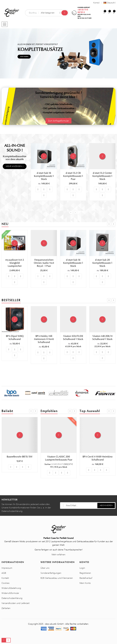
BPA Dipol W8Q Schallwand (44, 338)
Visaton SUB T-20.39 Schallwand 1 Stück (20, 458)
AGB (4, 573)
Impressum (7, 568)
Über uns (45, 568)
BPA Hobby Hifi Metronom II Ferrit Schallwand (73, 339)
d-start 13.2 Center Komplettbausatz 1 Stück (102, 176)
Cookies (5, 583)
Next (75, 213)
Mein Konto (85, 583)
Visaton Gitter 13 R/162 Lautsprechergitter (98, 458)
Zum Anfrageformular (58, 121)
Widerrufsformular (10, 593)
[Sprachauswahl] (108, 3)
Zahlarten (6, 608)
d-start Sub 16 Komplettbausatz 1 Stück (44, 176)
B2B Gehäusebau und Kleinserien (57, 578)
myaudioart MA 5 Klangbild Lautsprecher (44, 263)
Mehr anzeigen (14, 166)
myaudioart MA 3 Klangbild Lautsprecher (15, 263)
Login (82, 568)
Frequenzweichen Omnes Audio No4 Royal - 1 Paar (73, 263)
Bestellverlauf (86, 578)
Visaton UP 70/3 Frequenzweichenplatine (59, 458)
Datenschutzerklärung (12, 598)
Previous (71, 213)
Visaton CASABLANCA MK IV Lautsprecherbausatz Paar (15, 342)
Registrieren (85, 573)
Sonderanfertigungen (51, 573)
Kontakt (5, 578)
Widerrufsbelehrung (11, 588)
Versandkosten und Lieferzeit (15, 603)
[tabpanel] (58, 53)
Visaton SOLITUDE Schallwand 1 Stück (102, 338)
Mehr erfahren (58, 555)
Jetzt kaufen (24, 57)
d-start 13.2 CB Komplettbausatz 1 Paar (73, 176)
